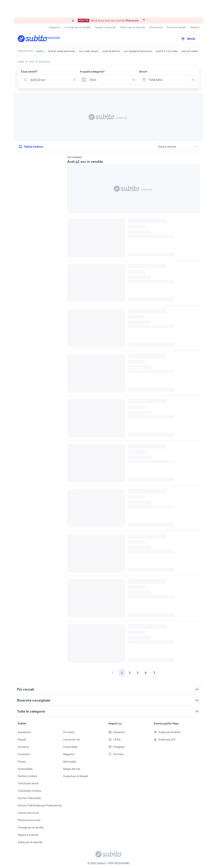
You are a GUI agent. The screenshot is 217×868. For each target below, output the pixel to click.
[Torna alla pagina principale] (40, 39)
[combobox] (50, 80)
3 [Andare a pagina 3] (138, 673)
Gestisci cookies (27, 776)
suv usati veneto (89, 51)
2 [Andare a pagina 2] (130, 673)
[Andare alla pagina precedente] (113, 673)
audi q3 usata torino (193, 51)
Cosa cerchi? (29, 72)
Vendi (188, 39)
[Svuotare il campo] (75, 80)
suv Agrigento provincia (138, 51)
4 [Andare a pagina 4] (145, 673)
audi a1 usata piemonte (61, 51)
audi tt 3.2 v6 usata (167, 51)
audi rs (40, 51)
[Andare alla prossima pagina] (154, 673)
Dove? (143, 72)
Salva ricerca (30, 147)
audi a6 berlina (111, 51)
